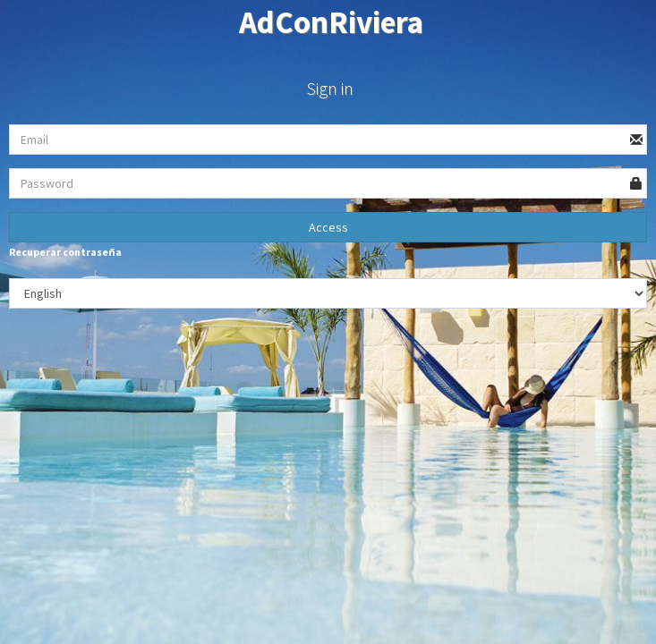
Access (328, 227)
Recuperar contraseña (65, 252)
